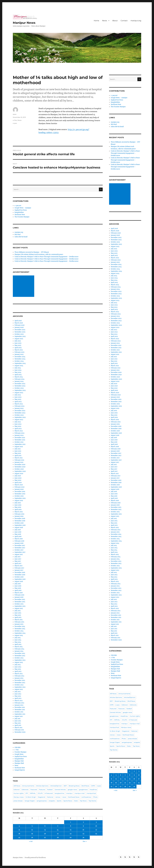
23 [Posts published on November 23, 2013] (83, 834)
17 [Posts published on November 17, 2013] (96, 830)
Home (96, 21)
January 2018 (19, 543)
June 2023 (18, 397)
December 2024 (20, 357)
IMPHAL (33, 793)
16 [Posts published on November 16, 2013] (83, 830)
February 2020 (19, 487)
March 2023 (19, 404)
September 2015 (20, 606)
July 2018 (18, 530)
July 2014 (18, 638)
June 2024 (18, 370)
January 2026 (19, 327)
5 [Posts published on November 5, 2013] (32, 826)
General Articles (60, 790)
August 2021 (19, 447)
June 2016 (18, 586)
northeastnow (86, 797)
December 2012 (20, 680)
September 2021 (20, 444)
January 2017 (19, 570)
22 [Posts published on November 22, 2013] (71, 834)
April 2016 (18, 590)
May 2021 (18, 453)
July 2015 (18, 611)
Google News (19, 754)
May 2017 (18, 561)
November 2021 (20, 440)
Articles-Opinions (42, 786)
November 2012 (20, 683)
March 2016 (19, 593)
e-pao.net (18, 206)
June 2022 (18, 424)
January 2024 (19, 381)
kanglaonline (59, 793)
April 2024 (18, 375)
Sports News (68, 801)
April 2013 (18, 671)
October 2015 (19, 604)
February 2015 (19, 622)
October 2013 (19, 658)
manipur (69, 793)
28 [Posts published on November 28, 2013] (58, 838)
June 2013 (18, 667)
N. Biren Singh (31, 797)
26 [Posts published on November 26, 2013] (32, 838)
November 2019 (20, 494)
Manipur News (24, 23)
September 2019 (20, 498)
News (105, 21)
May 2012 (18, 696)
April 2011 (18, 725)
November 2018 (20, 521)
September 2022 (20, 417)
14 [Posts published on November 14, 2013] (58, 830)
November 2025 (20, 332)
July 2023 (18, 395)
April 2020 (18, 483)
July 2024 (18, 368)
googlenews (83, 790)
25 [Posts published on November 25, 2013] (19, 838)
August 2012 (19, 689)
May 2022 (18, 426)
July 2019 (18, 503)
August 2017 (19, 554)
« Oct (31, 841)
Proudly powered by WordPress (35, 858)
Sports (59, 801)
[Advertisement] (24, 286)
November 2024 (20, 359)
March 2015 (19, 620)
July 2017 (18, 557)
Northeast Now (20, 215)
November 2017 (20, 548)
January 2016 (19, 597)
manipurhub (91, 793)
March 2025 (19, 350)
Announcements (28, 786)
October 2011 (19, 712)
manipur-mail (80, 793)
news (64, 797)
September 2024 (20, 363)
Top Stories (92, 801)
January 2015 (19, 624)
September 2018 (20, 525)
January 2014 (19, 651)
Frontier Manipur (20, 752)
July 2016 (18, 584)
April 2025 (18, 348)
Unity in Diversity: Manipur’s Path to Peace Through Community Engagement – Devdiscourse (46, 257)
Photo (95, 797)
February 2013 (19, 676)
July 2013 (18, 665)
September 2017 (20, 552)
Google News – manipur (23, 208)
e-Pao (15, 120)
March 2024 (19, 377)
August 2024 (19, 366)
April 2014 (18, 644)
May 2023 (18, 399)
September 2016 (20, 579)
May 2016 (18, 588)
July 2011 (17, 719)
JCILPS (40, 793)
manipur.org (136, 21)
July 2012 (18, 692)
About (115, 21)
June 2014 (18, 640)
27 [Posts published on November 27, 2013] (45, 838)
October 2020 (19, 469)
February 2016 (19, 595)
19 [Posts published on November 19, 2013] (32, 834)
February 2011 (19, 730)
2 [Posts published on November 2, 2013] (83, 822)
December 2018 (20, 519)
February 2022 (19, 433)
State (76, 801)
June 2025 (18, 343)
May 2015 (18, 615)
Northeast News (74, 797)
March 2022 (19, 431)
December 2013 (20, 653)
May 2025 (18, 345)
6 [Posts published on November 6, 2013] (45, 826)
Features (42, 790)
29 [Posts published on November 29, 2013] (71, 838)
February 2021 (19, 460)
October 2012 (19, 685)
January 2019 (19, 516)
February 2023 (19, 406)
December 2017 (20, 545)
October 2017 (19, 550)
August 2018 (19, 528)
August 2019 (19, 501)
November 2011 (20, 710)
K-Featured (49, 793)
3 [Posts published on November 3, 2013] (96, 822)
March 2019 (19, 512)
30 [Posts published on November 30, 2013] (83, 838)
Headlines (93, 790)
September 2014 (20, 633)
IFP (27, 793)
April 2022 (18, 429)
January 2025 (19, 354)
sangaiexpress (42, 801)
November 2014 (20, 629)
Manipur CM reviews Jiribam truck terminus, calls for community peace (39, 254)
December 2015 (20, 599)
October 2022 (19, 415)
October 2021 (19, 442)
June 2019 (18, 505)
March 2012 (19, 701)
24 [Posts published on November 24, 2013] (96, 834)
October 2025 (19, 334)
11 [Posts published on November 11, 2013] (19, 830)
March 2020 (19, 485)
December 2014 (20, 626)
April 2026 (18, 321)
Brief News (85, 786)
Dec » (85, 841)
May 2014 (18, 642)
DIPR (93, 786)
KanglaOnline (19, 212)
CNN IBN (17, 748)
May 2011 (18, 723)
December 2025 (20, 330)
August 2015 (19, 608)
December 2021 (20, 438)
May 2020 (18, 480)
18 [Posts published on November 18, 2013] (19, 834)
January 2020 (19, 489)
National (50, 797)
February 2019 (19, 514)
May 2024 (18, 372)
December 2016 (20, 572)
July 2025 (18, 341)
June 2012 (18, 694)
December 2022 (20, 411)
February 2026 (20, 325)
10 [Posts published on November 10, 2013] (96, 826)
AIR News (17, 786)
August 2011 (19, 716)
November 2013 (20, 656)
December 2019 (20, 492)
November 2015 (20, 602)
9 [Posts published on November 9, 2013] (83, 826)
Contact (124, 21)
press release (18, 801)
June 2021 (18, 451)
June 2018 (18, 532)
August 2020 (19, 474)
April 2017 (18, 563)
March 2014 (19, 647)
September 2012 (20, 687)
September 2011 (20, 714)
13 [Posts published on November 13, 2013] (45, 830)
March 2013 (19, 674)
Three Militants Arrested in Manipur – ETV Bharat (32, 252)
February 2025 (19, 352)
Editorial (17, 790)
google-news (72, 790)
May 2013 (18, 669)
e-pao (15, 123)
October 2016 (19, 577)
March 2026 (19, 323)
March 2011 (18, 728)
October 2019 (19, 496)
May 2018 (18, 534)
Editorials (25, 790)
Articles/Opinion (56, 786)
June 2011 (18, 721)
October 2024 (19, 361)
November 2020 (20, 467)
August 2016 (19, 581)
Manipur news (19, 797)
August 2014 (19, 635)
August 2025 (19, 339)
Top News (83, 801)
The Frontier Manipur (22, 217)
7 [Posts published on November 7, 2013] (58, 826)
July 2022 (18, 422)
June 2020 (18, 478)
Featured (34, 790)
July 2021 (18, 449)
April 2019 (18, 510)
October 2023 (19, 388)
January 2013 (19, 678)
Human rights (19, 793)
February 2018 (19, 541)
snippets (52, 801)
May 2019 (18, 507)
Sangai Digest (30, 801)
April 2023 (18, 402)
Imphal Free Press (21, 210)
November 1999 (20, 732)
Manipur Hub (19, 761)
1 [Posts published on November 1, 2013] (71, 822)
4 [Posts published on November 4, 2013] (19, 826)
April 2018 (18, 537)
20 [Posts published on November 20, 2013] (45, 834)
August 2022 (19, 420)
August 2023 (19, 393)
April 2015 (18, 617)
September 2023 (20, 390)
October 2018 (19, 523)
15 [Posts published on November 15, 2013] (71, 830)
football (50, 790)
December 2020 (20, 465)
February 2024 (19, 379)
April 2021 (18, 456)
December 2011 (20, 707)
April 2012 (18, 698)
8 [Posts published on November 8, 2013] (71, 826)
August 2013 (19, 662)
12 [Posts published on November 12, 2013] (32, 830)
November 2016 (20, 575)
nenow (58, 797)
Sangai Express (20, 770)
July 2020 (18, 476)
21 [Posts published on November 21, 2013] (58, 834)
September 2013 (20, 660)
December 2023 (20, 384)
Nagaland (41, 797)
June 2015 (18, 613)
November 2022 (20, 413)
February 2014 (19, 649)
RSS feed (17, 235)
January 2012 (19, 705)
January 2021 (19, 462)
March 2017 (19, 566)
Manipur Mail (19, 763)
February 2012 (19, 703)
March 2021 (19, 458)
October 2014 (19, 631)
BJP (65, 786)
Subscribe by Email (21, 237)
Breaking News (74, 786)
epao (15, 114)
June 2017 (18, 559)
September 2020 (20, 471)
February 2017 (19, 568)
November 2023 (20, 386)
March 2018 (19, 539)
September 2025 (20, 336)
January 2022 (19, 435)
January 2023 (19, 408)
